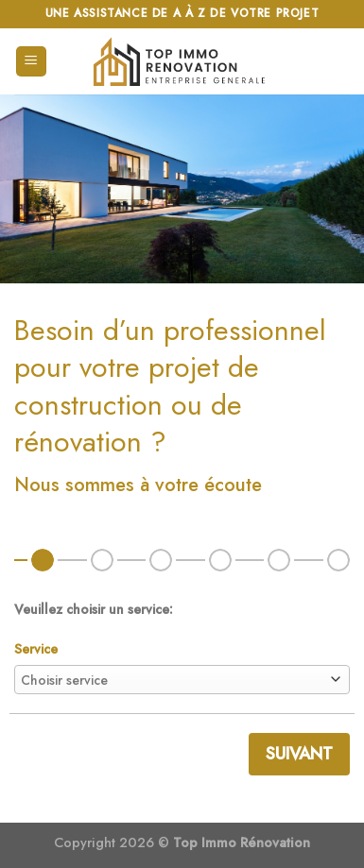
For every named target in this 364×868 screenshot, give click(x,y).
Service (36, 649)
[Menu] (32, 62)
